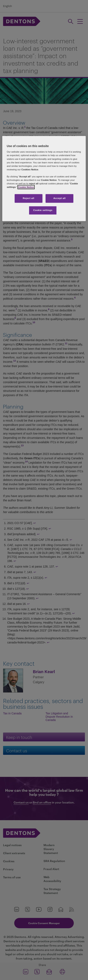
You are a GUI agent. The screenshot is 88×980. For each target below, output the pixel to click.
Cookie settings (43, 210)
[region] (44, 178)
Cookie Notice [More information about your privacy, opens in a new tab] (26, 187)
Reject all (29, 198)
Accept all (59, 198)
